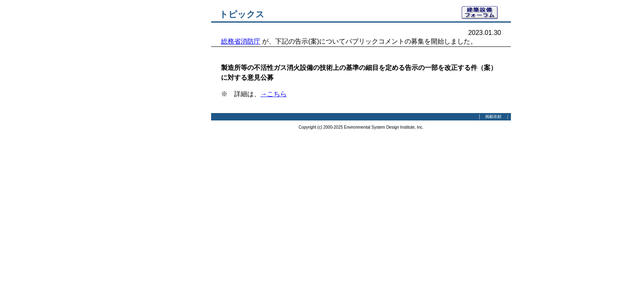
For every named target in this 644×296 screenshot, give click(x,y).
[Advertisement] (166, 129)
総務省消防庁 (241, 41)
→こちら (274, 94)
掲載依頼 (493, 117)
